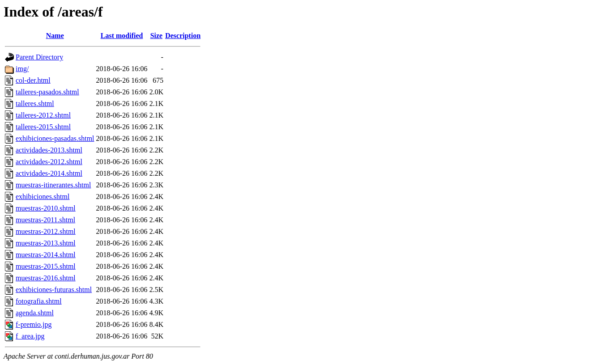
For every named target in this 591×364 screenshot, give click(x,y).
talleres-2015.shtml (43, 127)
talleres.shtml (35, 104)
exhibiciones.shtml (43, 197)
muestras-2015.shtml (46, 266)
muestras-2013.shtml (46, 243)
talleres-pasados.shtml (47, 92)
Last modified (122, 36)
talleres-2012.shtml (43, 115)
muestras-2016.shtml (46, 278)
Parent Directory (39, 57)
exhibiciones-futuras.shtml (54, 290)
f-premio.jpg (34, 324)
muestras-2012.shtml (46, 231)
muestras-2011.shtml (45, 220)
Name (55, 36)
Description (183, 36)
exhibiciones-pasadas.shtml (55, 138)
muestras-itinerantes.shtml (53, 185)
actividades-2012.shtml (49, 162)
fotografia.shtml (39, 301)
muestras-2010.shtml (46, 208)
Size (157, 36)
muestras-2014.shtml (46, 255)
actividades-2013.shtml (49, 150)
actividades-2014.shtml (49, 173)
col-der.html (33, 80)
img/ (22, 69)
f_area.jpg (30, 336)
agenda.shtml (35, 313)
